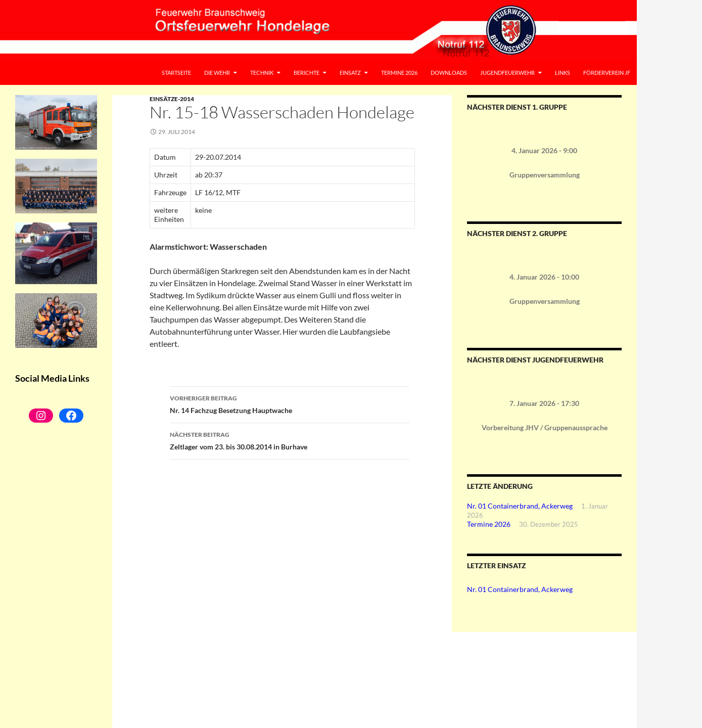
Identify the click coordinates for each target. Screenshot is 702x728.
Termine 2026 (399, 73)
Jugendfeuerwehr (507, 73)
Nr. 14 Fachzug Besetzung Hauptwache (290, 403)
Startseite (176, 73)
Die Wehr (217, 73)
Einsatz (350, 73)
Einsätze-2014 (172, 99)
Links (563, 73)
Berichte (307, 73)
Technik (262, 73)
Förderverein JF (607, 73)
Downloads (449, 73)
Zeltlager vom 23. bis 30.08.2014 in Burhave (290, 440)
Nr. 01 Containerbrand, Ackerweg (520, 506)
